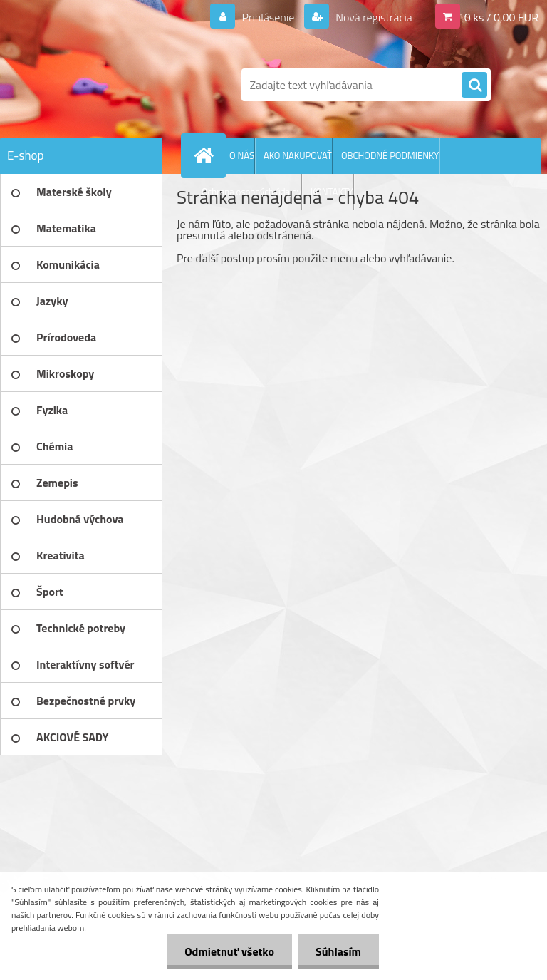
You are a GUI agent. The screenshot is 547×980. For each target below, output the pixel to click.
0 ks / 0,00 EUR (501, 17)
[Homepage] (207, 155)
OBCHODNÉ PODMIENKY (390, 155)
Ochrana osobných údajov (251, 192)
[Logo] (98, 85)
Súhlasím (338, 951)
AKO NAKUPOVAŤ (298, 155)
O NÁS (242, 155)
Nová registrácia (373, 17)
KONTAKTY (332, 192)
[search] (474, 86)
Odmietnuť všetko (229, 951)
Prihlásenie (268, 17)
